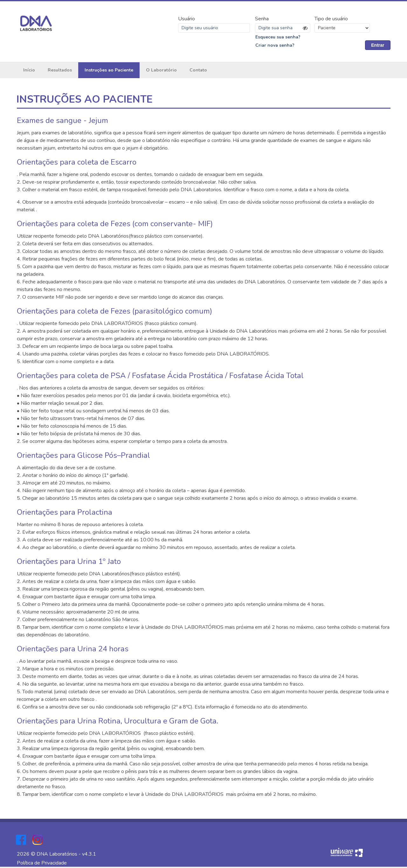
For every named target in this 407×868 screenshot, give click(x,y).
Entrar (378, 46)
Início (29, 71)
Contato (198, 71)
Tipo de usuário (331, 19)
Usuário (186, 19)
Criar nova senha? (275, 46)
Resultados (60, 71)
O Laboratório (161, 71)
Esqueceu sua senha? (278, 38)
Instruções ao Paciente (109, 71)
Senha (262, 19)
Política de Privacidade (42, 864)
